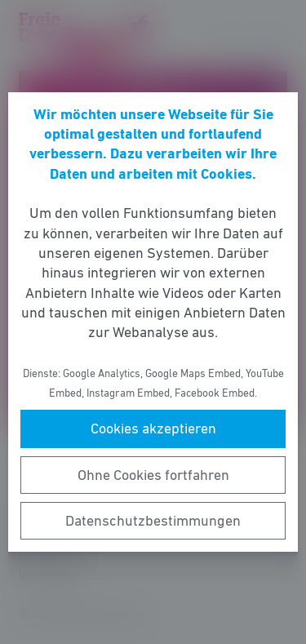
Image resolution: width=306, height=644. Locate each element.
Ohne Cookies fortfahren (153, 475)
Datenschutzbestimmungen (153, 521)
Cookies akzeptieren (153, 429)
